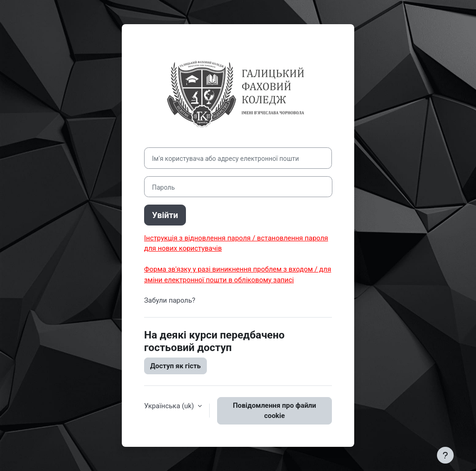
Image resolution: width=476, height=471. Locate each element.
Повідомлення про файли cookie (274, 411)
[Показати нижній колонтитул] (445, 455)
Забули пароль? (170, 300)
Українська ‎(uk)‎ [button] (170, 406)
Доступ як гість (175, 366)
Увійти (165, 215)
